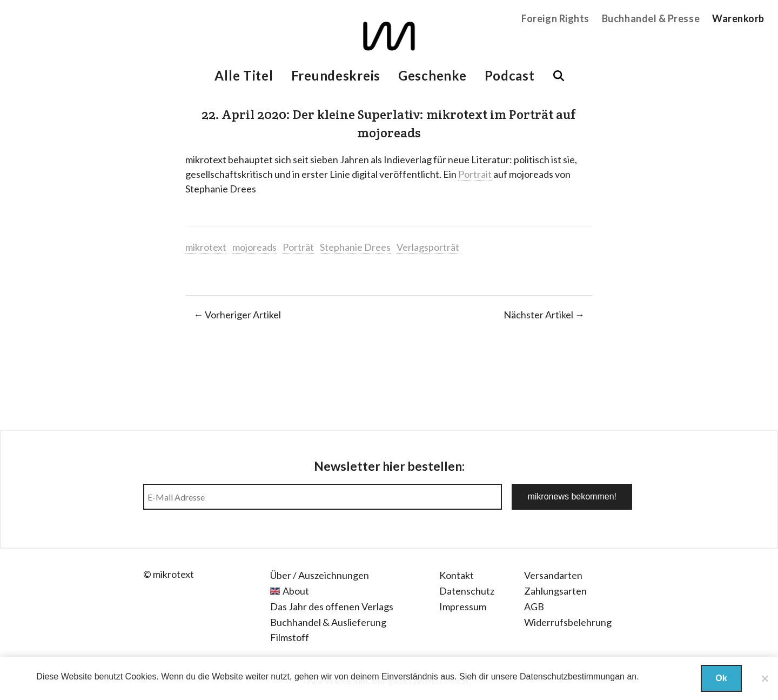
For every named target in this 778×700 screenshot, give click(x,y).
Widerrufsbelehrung (568, 622)
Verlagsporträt (428, 247)
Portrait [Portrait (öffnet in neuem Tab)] (475, 174)
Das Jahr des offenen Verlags (332, 606)
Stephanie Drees (355, 247)
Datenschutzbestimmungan (572, 676)
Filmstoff (290, 637)
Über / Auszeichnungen (320, 575)
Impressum (463, 606)
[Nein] (764, 678)
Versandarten (553, 575)
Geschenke (432, 75)
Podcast (510, 75)
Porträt (298, 247)
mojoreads (254, 247)
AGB (534, 606)
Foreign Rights (555, 18)
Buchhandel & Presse (651, 18)
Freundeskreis (336, 75)
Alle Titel (244, 75)
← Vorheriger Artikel (237, 315)
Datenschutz (467, 591)
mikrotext (206, 247)
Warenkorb (738, 18)
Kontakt (457, 575)
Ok (721, 678)
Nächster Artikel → (544, 315)
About (296, 591)
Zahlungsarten (555, 591)
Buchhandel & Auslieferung (328, 622)
